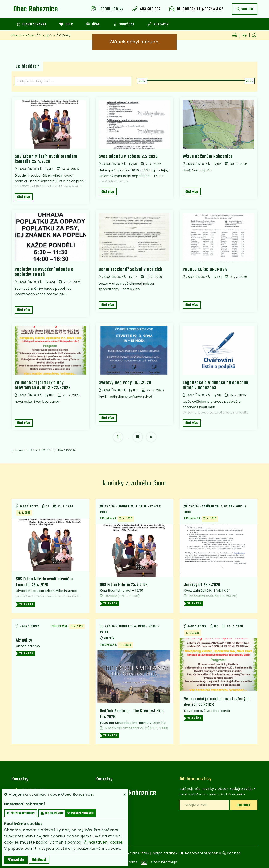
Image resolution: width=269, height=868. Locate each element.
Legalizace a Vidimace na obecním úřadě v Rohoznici (216, 385)
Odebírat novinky (196, 779)
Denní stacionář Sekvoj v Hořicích (131, 269)
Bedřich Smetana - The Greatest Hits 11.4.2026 (132, 714)
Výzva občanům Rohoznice (208, 157)
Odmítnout (39, 860)
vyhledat (245, 9)
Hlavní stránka (24, 35)
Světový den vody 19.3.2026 (125, 383)
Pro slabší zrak (136, 853)
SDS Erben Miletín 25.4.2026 (124, 585)
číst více (24, 197)
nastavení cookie (103, 842)
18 (138, 437)
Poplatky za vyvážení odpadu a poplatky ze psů (44, 272)
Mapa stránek (165, 853)
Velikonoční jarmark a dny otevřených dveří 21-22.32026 (43, 385)
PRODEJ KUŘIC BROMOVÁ (205, 269)
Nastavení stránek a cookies (211, 853)
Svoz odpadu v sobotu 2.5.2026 (128, 157)
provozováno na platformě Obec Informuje (135, 862)
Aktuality (24, 640)
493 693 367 (150, 9)
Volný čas (47, 35)
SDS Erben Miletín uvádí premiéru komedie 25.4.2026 (46, 159)
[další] (151, 437)
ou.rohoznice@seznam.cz (200, 9)
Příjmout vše (16, 860)
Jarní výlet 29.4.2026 (202, 585)
